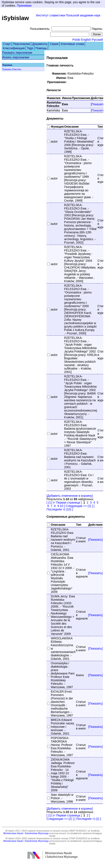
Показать (7, 69)
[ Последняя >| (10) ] (71, 508)
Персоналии (22, 44)
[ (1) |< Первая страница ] (64, 503)
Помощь (41, 48)
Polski (76, 40)
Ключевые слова (72, 44)
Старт (7, 44)
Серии (54, 44)
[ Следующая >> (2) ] (78, 506)
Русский (97, 40)
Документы (40, 44)
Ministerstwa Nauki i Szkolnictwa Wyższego (26, 833)
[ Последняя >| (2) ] (88, 819)
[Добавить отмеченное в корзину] (70, 496)
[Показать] (96, 540)
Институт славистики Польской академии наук (68, 15)
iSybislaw (15, 18)
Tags (30, 48)
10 (61, 506)
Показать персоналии (17, 53)
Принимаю (24, 6)
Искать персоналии (16, 57)
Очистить (17, 69)
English (86, 40)
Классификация (14, 48)
